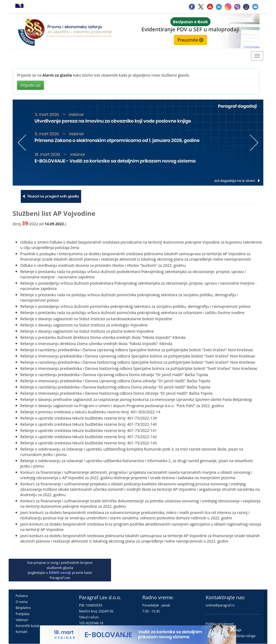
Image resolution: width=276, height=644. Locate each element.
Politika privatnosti (220, 624)
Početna (22, 596)
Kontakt (21, 632)
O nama (22, 602)
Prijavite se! (30, 85)
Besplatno (23, 608)
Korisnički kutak (27, 626)
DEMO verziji (60, 573)
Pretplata (23, 614)
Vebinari (22, 620)
